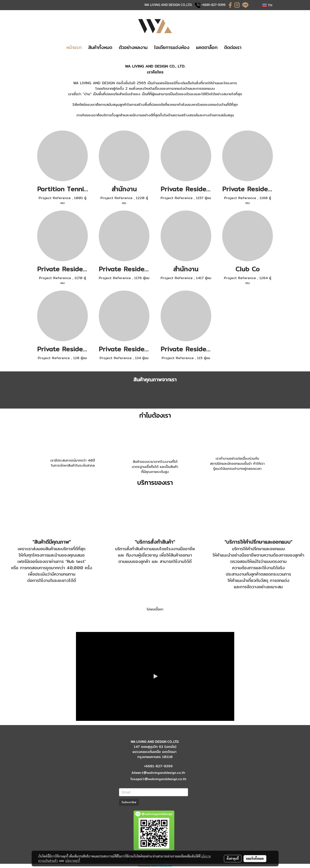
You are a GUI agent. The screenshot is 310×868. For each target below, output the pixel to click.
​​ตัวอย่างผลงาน (133, 47)
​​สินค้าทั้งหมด (100, 47)
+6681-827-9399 (213, 5)
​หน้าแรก (74, 47)
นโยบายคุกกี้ (73, 861)
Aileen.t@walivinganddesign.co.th (158, 773)
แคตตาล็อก (207, 47)
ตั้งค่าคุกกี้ (233, 858)
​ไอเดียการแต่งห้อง (172, 47)
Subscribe (129, 802)
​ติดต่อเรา (233, 47)
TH (267, 5)
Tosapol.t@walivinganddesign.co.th (158, 779)
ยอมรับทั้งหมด (255, 858)
